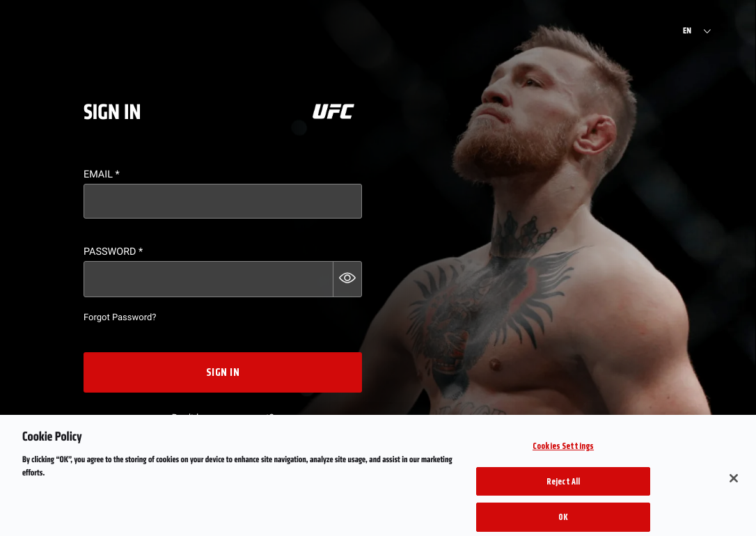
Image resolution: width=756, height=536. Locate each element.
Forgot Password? (120, 318)
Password (113, 252)
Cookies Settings (563, 452)
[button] (347, 279)
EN (687, 31)
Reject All (563, 488)
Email (102, 174)
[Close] (734, 484)
